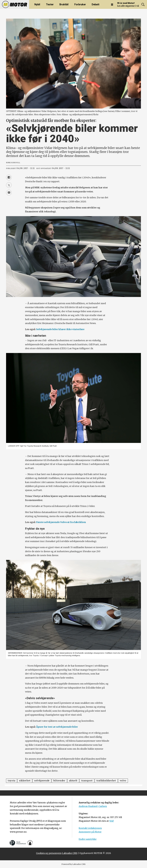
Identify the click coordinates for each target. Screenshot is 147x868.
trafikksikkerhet (106, 781)
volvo (123, 781)
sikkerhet (25, 781)
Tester (50, 4)
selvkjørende (42, 781)
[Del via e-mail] (9, 193)
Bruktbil (64, 4)
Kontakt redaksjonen (90, 828)
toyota (12, 781)
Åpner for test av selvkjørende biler (57, 727)
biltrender (59, 781)
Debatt (96, 4)
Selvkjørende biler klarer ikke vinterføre (60, 329)
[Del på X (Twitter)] (9, 185)
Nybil (37, 4)
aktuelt (73, 781)
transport (87, 781)
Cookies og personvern (49, 853)
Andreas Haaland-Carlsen (93, 806)
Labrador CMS (70, 853)
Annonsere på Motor (90, 832)
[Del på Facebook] (9, 177)
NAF (112, 821)
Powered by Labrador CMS (73, 864)
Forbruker (80, 4)
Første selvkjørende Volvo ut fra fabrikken (61, 522)
